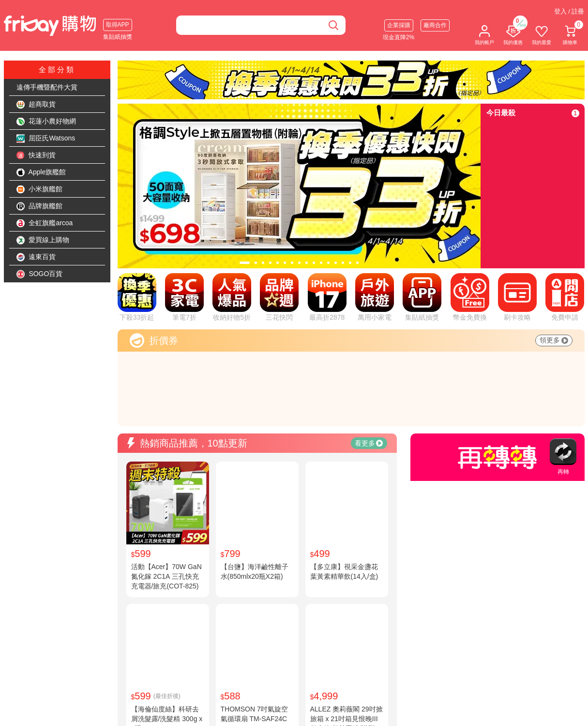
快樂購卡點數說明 (325, 716)
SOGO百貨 (40, 274)
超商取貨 (36, 105)
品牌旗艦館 (40, 206)
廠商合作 (435, 25)
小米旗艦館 (40, 189)
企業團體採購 (396, 716)
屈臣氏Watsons (46, 139)
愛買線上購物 (43, 240)
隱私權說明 (238, 716)
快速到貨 (36, 155)
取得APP (118, 25)
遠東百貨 (36, 257)
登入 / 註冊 (569, 11)
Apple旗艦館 (41, 172)
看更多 (369, 337)
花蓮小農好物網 (46, 122)
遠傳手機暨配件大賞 (47, 87)
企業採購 (399, 25)
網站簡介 (158, 705)
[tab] (245, 263)
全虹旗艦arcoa (45, 223)
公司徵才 (158, 716)
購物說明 (313, 705)
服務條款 (235, 705)
